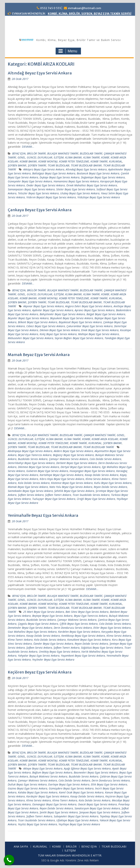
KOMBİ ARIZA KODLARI (105, 439)
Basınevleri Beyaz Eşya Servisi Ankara (96, 772)
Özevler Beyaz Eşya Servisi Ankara (53, 644)
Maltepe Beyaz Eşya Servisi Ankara (98, 334)
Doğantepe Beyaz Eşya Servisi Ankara (103, 177)
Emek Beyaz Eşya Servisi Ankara (100, 330)
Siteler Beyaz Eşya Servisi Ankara (76, 189)
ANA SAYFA (21, 847)
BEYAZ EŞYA (19, 153)
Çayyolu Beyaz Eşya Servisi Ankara (38, 624)
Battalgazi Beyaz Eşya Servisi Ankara (54, 173)
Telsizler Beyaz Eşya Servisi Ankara (38, 193)
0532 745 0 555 (51, 8)
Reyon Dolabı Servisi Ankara (110, 487)
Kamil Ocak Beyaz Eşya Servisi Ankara (81, 792)
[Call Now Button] (9, 860)
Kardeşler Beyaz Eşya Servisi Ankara (48, 796)
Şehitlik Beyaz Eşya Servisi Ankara (74, 491)
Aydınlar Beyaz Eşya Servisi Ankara (53, 310)
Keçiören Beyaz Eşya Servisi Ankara (40, 672)
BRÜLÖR (71, 847)
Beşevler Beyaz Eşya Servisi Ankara (28, 318)
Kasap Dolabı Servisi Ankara (102, 475)
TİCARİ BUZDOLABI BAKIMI (86, 165)
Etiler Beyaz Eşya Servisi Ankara (112, 628)
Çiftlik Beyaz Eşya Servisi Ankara (79, 624)
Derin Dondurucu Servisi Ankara (73, 628)
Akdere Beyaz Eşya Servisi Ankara (73, 451)
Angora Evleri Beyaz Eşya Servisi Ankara (89, 306)
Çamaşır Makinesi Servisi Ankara (68, 459)
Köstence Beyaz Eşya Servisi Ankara (72, 483)
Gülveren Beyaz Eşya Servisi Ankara (47, 471)
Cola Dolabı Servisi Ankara (105, 459)
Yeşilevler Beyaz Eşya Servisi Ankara (53, 660)
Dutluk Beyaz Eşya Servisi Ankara (27, 784)
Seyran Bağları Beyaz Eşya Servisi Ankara (79, 338)
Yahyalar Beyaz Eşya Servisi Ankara (39, 656)
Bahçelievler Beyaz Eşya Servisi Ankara (62, 314)
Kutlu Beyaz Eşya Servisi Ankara (113, 483)
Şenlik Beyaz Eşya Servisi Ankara (59, 812)
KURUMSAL (116, 161)
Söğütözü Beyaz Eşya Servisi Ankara (102, 648)
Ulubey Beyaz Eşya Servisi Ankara (80, 193)
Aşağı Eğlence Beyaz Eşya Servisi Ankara (87, 768)
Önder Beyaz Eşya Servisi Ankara (46, 185)
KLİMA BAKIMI (73, 157)
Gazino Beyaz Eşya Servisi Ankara (28, 788)
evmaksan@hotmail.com (85, 8)
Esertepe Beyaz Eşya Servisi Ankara (69, 784)
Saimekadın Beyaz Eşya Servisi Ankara (30, 491)
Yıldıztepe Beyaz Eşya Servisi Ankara (99, 197)
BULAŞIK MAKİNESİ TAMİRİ (63, 153)
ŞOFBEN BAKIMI (17, 165)
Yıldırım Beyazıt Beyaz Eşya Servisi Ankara (51, 197)
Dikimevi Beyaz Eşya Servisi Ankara (38, 467)
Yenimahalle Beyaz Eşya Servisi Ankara (43, 515)
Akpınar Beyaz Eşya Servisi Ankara (43, 306)
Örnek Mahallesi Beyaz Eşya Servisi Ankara (92, 185)
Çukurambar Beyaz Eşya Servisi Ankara (90, 326)
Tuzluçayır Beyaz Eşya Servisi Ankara (54, 499)
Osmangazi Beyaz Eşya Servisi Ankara (54, 804)
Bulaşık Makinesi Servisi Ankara (48, 776)
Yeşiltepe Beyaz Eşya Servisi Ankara (79, 824)
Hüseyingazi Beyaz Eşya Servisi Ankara (92, 471)
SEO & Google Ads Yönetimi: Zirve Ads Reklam (70, 860)
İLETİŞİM (59, 157)
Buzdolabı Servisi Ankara (33, 459)
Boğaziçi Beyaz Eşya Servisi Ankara (73, 455)
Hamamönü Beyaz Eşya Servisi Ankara (76, 181)
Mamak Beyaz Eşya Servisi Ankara (39, 355)
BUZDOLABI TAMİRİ (91, 153)
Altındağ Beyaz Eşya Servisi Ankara (40, 73)
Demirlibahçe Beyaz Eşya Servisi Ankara (31, 463)
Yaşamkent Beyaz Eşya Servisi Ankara (83, 656)
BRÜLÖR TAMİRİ (36, 153)
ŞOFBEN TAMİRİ (37, 165)
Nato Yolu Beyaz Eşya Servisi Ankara (71, 487)
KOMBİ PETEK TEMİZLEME (74, 161)
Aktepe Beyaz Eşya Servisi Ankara (43, 768)
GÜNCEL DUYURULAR (40, 157)
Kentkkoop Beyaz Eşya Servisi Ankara (83, 636)
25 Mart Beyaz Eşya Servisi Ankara (44, 612)
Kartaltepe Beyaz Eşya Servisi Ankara (61, 475)
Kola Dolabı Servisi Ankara (34, 483)
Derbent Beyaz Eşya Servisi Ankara (76, 463)
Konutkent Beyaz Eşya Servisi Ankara (89, 640)
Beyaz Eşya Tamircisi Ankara (35, 455)
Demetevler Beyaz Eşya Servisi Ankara (30, 628)
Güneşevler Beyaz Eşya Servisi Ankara (30, 181)
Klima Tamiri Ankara (20, 640)
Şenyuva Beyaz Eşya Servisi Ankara (100, 812)
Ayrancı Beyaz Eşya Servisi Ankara (95, 310)
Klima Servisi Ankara (98, 479)
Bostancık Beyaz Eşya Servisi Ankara (98, 173)
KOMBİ (105, 157)
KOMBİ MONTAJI (48, 161)
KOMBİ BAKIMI (28, 161)
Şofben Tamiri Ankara (58, 495)
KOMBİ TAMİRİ (99, 161)
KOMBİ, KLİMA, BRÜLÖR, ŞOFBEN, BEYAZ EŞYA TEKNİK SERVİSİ (90, 14)
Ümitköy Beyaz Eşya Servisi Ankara (59, 652)
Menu (68, 51)
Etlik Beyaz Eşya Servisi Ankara (109, 784)
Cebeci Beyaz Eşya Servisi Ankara (46, 326)
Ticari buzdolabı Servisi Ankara (91, 495)
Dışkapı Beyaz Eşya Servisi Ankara (60, 177)
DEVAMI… (28, 147)
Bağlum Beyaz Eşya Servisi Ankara (52, 772)
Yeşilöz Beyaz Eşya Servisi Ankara (37, 824)
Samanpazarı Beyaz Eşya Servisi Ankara (31, 189)
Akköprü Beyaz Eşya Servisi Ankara (44, 169)
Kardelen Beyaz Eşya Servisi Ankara (79, 632)
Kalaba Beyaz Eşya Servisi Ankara (38, 792)
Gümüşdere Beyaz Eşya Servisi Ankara (71, 788)
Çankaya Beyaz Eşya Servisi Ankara (40, 210)
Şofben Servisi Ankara (31, 495)
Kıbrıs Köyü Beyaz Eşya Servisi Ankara (62, 479)
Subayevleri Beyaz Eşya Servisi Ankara (76, 816)
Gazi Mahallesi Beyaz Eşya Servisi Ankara (32, 632)
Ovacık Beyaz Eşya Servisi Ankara (97, 804)
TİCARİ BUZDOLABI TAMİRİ (99, 447)
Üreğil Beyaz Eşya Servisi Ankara (96, 499)
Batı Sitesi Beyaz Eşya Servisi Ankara (87, 612)
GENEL (21, 157)
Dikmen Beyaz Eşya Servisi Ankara (60, 330)
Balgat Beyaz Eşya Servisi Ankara (106, 314)
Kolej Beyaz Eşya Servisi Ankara (58, 334)
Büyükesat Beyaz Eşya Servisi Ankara (80, 322)
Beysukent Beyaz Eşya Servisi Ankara (72, 318)
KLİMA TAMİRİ (91, 157)
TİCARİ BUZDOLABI (58, 165)
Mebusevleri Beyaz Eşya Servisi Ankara (30, 338)
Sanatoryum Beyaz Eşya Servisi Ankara (97, 808)
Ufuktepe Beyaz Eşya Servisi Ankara (77, 820)
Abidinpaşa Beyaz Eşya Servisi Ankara (30, 451)
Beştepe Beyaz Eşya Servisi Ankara (52, 616)
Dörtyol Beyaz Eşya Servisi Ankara (80, 467)
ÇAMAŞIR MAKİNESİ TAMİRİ (99, 435)
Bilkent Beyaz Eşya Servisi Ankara (38, 322)
